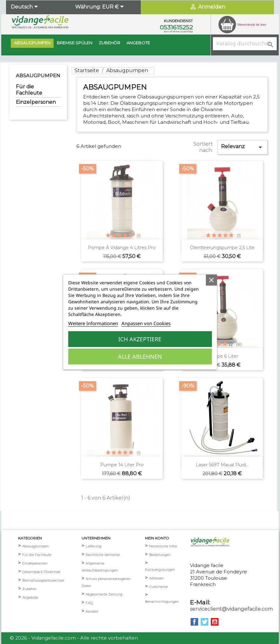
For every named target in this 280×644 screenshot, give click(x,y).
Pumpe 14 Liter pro (122, 465)
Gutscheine (158, 587)
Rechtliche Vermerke (103, 555)
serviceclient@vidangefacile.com (231, 609)
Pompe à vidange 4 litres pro (122, 248)
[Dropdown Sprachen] (25, 7)
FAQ (89, 603)
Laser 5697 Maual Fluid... (222, 465)
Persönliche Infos (163, 546)
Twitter (205, 622)
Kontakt (92, 612)
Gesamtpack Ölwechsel (41, 572)
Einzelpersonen (36, 102)
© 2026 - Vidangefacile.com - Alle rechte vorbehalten (74, 638)
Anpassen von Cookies (146, 323)
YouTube (215, 622)
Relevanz (243, 147)
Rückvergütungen (160, 570)
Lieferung (94, 546)
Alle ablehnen (140, 357)
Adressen (156, 578)
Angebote (138, 43)
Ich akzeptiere (140, 339)
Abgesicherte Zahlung (104, 594)
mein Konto (157, 538)
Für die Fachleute (29, 90)
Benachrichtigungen (162, 602)
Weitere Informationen (93, 323)
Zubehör (109, 43)
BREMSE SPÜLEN (75, 43)
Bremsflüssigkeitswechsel (43, 581)
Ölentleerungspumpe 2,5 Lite (222, 248)
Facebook (194, 622)
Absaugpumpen (32, 43)
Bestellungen (160, 555)
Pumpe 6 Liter (222, 356)
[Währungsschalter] (114, 7)
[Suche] (245, 44)
